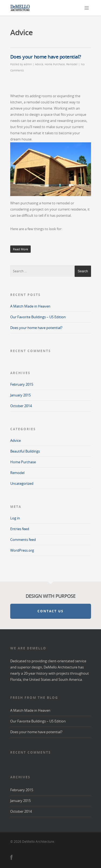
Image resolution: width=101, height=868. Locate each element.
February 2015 (22, 384)
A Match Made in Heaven (30, 306)
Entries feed (20, 529)
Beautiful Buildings (25, 451)
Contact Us (50, 611)
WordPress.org (22, 550)
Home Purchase (55, 64)
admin (28, 64)
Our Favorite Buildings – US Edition (38, 317)
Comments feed (23, 540)
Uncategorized (22, 483)
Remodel (72, 64)
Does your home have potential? (46, 57)
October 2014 (21, 406)
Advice (39, 64)
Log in (15, 518)
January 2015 (20, 395)
